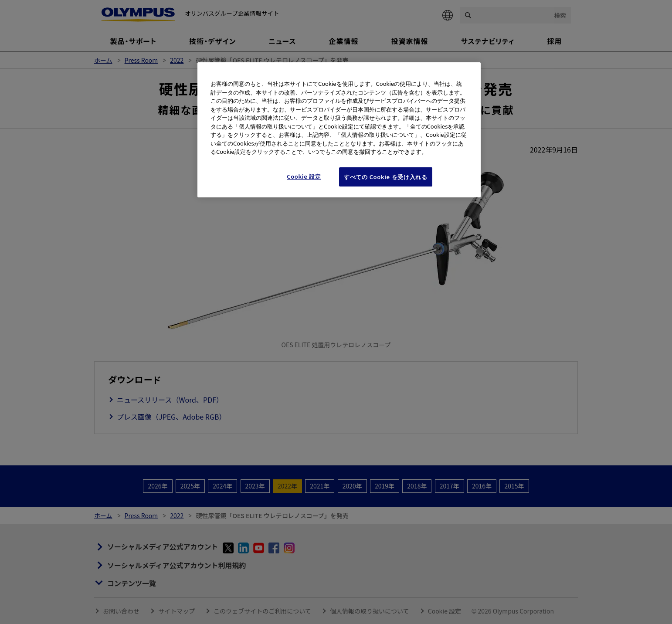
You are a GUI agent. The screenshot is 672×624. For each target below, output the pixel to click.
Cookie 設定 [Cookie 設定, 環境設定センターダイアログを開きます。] (304, 176)
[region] (339, 130)
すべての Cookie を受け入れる (386, 177)
